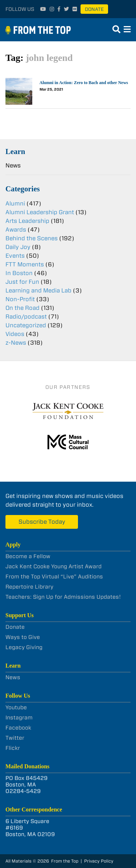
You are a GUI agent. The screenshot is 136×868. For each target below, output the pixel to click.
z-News (16, 343)
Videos (15, 334)
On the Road (22, 308)
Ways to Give (23, 637)
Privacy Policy (99, 861)
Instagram (19, 718)
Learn (15, 151)
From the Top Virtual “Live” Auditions (54, 577)
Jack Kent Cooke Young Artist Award (53, 566)
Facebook (18, 728)
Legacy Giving (24, 647)
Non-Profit (20, 299)
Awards (16, 230)
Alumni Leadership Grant (40, 212)
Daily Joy (18, 247)
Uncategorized (26, 325)
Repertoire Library (29, 587)
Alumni (15, 203)
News (13, 165)
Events (15, 256)
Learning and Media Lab (38, 290)
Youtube (16, 707)
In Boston (19, 273)
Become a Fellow (28, 556)
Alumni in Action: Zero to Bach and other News (84, 83)
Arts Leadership (27, 221)
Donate (94, 9)
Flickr (13, 748)
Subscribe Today (42, 522)
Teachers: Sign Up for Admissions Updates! (63, 597)
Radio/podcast (26, 317)
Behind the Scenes (32, 238)
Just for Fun (22, 282)
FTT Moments (25, 264)
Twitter (15, 738)
